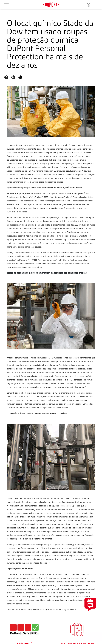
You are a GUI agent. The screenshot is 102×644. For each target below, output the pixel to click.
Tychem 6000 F (42, 197)
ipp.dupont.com (73, 171)
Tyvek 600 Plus (35, 260)
